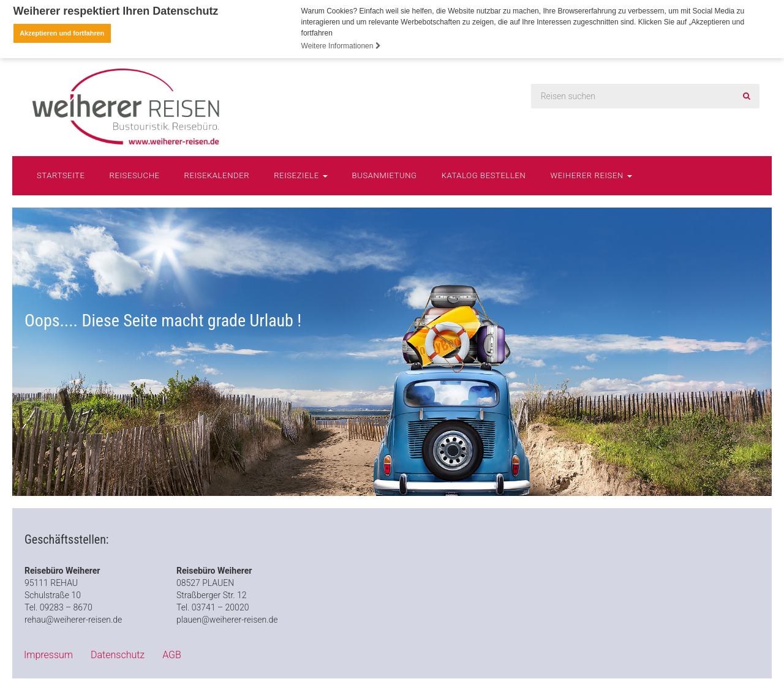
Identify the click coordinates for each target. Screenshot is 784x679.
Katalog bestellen (484, 175)
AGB (172, 654)
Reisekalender (217, 175)
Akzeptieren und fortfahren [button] (62, 33)
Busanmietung (385, 175)
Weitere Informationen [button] (341, 46)
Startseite (61, 175)
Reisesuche (135, 175)
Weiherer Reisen (591, 175)
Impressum (48, 654)
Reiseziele (300, 175)
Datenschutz (118, 654)
